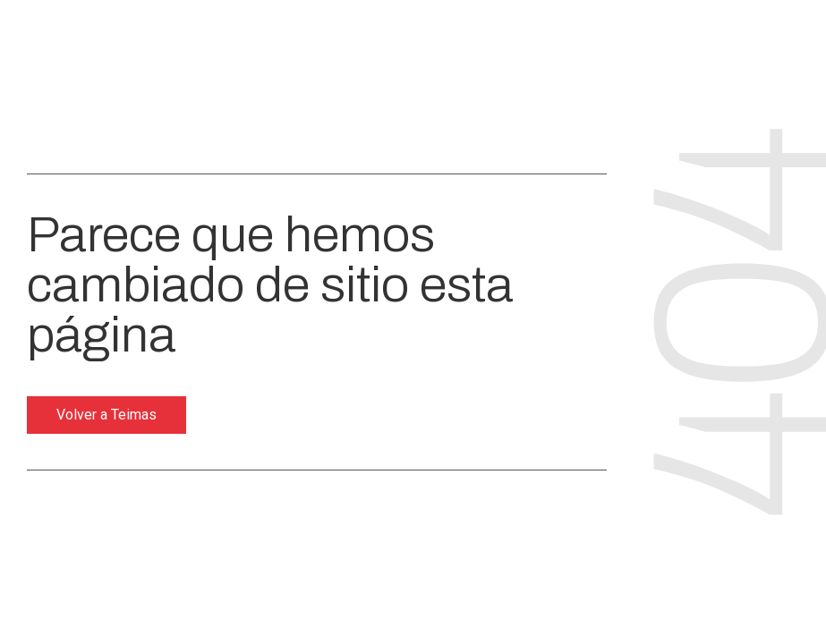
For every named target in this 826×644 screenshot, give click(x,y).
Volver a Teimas (106, 415)
